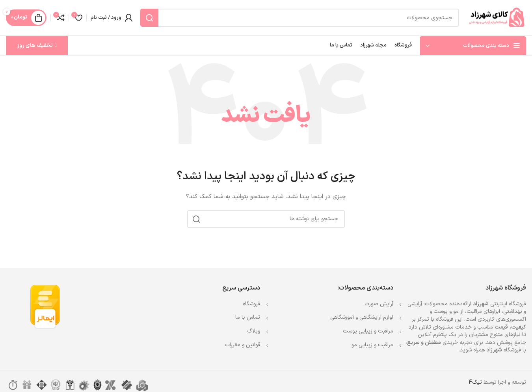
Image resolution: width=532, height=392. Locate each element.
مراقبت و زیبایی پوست (368, 331)
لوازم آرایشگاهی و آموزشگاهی (362, 317)
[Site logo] (497, 18)
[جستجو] (300, 18)
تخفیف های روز (37, 46)
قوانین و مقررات (243, 345)
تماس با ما (248, 317)
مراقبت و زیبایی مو (372, 345)
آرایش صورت (379, 304)
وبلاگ (254, 331)
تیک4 (475, 382)
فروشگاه (251, 304)
